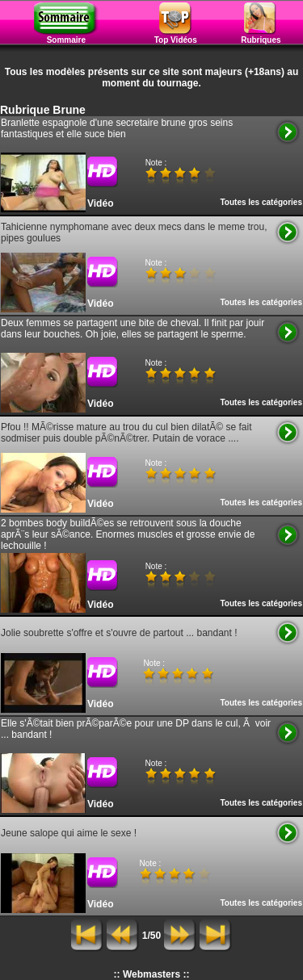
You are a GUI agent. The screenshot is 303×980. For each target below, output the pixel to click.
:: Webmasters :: (152, 974)
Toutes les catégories (261, 202)
